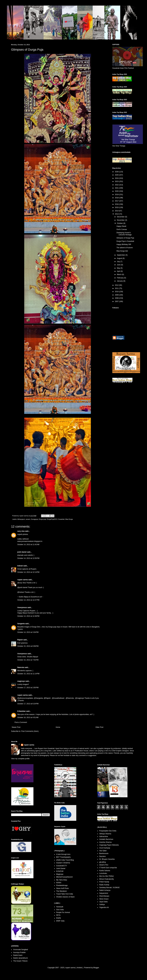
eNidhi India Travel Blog (65, 860)
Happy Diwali (121, 226)
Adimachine (104, 837)
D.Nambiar (21, 711)
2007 (117, 301)
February (120, 278)
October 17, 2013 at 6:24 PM (28, 704)
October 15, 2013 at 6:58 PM (28, 646)
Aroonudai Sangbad (21, 950)
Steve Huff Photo (62, 888)
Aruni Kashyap (105, 848)
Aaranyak (60, 907)
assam (28, 519)
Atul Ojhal (103, 851)
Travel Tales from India (65, 894)
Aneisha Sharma (105, 842)
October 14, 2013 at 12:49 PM (28, 616)
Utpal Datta (103, 902)
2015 (117, 207)
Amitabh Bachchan (106, 839)
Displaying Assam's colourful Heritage (124, 234)
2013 (117, 214)
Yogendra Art (104, 907)
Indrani (20, 566)
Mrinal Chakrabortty (107, 879)
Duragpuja (35, 519)
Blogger (96, 968)
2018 (117, 198)
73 (17, 911)
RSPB (58, 918)
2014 (117, 211)
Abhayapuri (21, 519)
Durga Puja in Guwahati (125, 241)
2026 (117, 172)
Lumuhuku (103, 873)
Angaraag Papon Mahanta (109, 845)
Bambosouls (104, 853)
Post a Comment (21, 722)
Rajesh (20, 640)
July (119, 262)
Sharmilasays (104, 896)
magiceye (21, 681)
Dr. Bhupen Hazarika (107, 859)
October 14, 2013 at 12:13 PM (28, 572)
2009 (117, 295)
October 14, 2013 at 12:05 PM (28, 558)
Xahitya (102, 904)
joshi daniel (22, 552)
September (121, 255)
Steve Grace (104, 899)
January (120, 281)
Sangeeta (21, 624)
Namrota (21, 667)
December (121, 217)
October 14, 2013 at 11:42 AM (28, 545)
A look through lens (63, 854)
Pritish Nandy (104, 882)
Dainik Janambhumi (20, 958)
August (120, 258)
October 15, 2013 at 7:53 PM (28, 660)
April (119, 271)
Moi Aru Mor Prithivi (107, 876)
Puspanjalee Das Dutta (108, 831)
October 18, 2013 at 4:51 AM (28, 717)
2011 (117, 288)
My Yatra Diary (62, 880)
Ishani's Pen (104, 865)
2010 (117, 292)
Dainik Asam (18, 955)
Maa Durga (69, 519)
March (119, 274)
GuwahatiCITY (62, 866)
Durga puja (43, 519)
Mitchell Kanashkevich (64, 877)
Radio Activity (104, 885)
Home (58, 727)
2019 (117, 195)
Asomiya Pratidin (19, 952)
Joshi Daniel (61, 868)
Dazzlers (103, 856)
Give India (60, 910)
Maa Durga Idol (122, 251)
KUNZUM (60, 871)
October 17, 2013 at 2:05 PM (28, 688)
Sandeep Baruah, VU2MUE (109, 888)
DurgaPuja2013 (52, 519)
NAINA (59, 883)
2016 (117, 204)
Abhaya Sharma (105, 834)
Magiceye (60, 874)
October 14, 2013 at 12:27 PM (28, 600)
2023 (117, 181)
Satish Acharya (105, 890)
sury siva (21, 531)
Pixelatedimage (62, 885)
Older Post (99, 727)
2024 (117, 178)
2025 (117, 175)
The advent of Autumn (125, 248)
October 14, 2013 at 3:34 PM (28, 632)
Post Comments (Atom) (30, 731)
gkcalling (103, 862)
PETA (58, 915)
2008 (117, 298)
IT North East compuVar (108, 868)
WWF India (60, 921)
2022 (117, 185)
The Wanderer (61, 891)
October (120, 223)
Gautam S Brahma (63, 863)
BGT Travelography (63, 857)
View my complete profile (20, 759)
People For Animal (63, 912)
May (119, 268)
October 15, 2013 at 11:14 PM (28, 674)
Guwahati (61, 519)
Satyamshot (104, 893)
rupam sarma (23, 580)
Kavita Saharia (105, 871)
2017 (117, 201)
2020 (117, 191)
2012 (117, 285)
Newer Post (16, 727)
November (121, 220)
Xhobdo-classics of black (65, 897)
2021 (117, 188)
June (119, 265)
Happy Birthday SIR (124, 244)
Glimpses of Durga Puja (125, 238)
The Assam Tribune (20, 961)
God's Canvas (122, 229)
